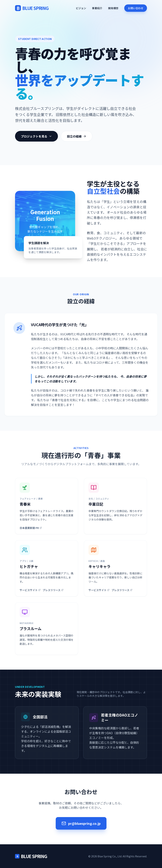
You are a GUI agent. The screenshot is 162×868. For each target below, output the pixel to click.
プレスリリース (53, 590)
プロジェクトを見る (36, 136)
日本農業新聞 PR (31, 528)
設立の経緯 (77, 136)
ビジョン (81, 8)
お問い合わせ (136, 8)
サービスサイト (30, 590)
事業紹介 (97, 8)
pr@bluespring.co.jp (81, 823)
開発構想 (113, 8)
